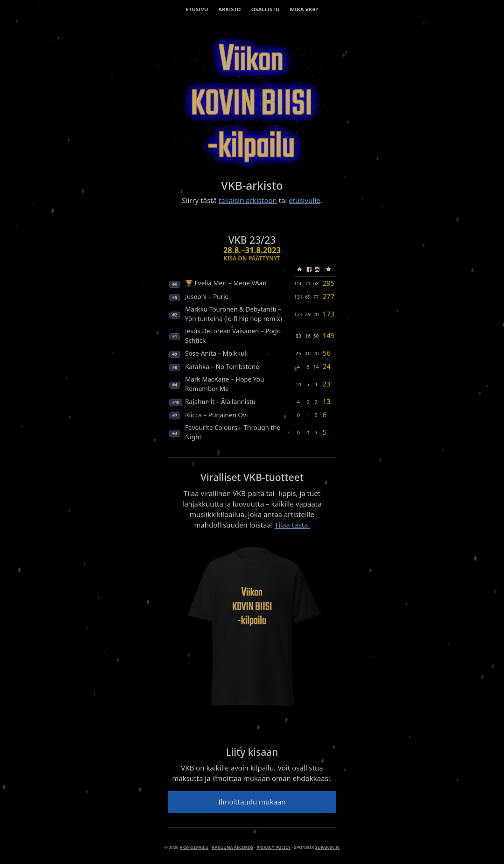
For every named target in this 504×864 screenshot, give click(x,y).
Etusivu (197, 9)
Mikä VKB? (304, 9)
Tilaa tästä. (292, 525)
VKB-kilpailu (194, 847)
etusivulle (304, 200)
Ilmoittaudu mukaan (252, 802)
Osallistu (265, 9)
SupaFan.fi (328, 847)
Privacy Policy (274, 847)
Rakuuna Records (232, 847)
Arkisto (230, 9)
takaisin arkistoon (248, 200)
